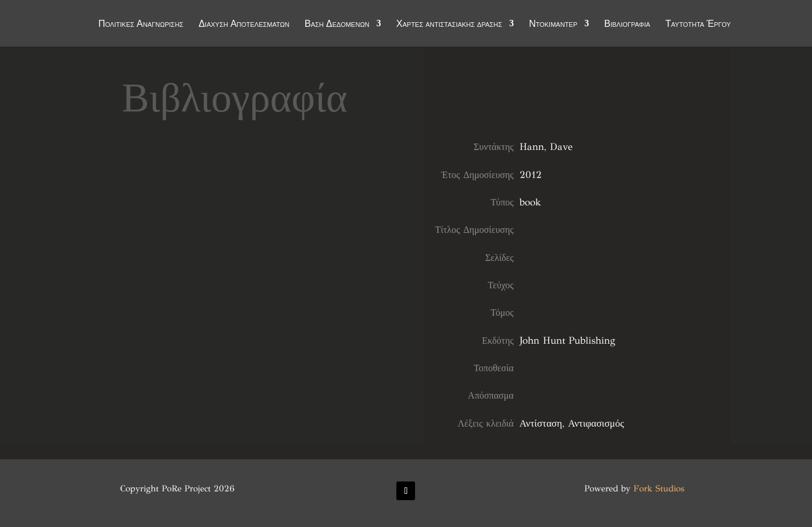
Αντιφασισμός (596, 423)
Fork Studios (659, 488)
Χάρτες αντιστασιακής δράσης (449, 25)
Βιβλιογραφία (627, 25)
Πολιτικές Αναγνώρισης (141, 25)
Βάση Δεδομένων (337, 25)
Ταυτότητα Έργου (698, 25)
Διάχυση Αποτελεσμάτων (244, 25)
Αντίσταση (541, 423)
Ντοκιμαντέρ (553, 25)
